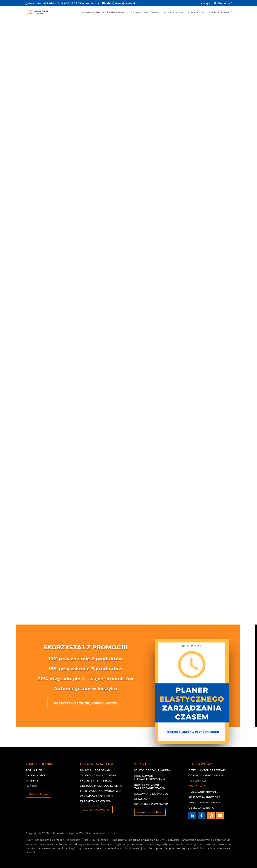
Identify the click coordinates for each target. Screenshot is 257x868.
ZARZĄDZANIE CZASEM (144, 13)
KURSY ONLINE (174, 13)
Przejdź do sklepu (150, 812)
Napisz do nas (38, 794)
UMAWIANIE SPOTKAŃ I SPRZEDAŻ (102, 13)
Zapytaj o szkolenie (96, 810)
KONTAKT (194, 13)
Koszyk (205, 4)
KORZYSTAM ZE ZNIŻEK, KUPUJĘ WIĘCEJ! (86, 703)
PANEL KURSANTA (221, 13)
